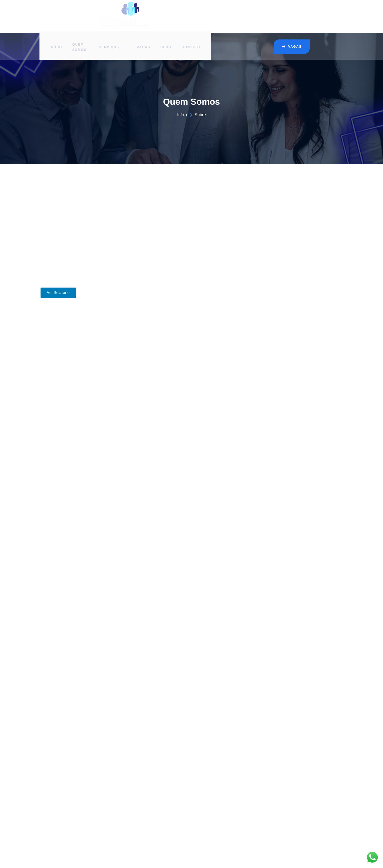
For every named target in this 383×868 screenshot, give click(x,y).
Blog (231, 12)
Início (123, 12)
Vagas (208, 12)
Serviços (178, 12)
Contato (257, 12)
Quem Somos (148, 12)
